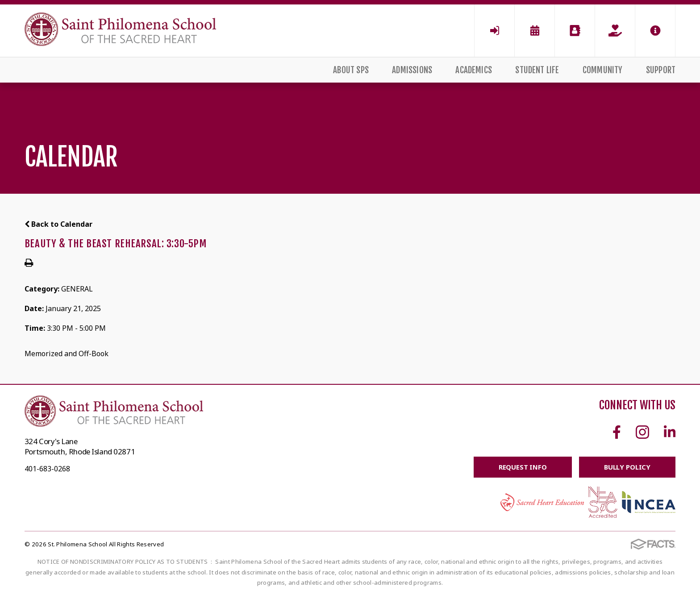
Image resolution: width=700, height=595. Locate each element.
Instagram (642, 432)
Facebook (617, 432)
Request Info (522, 467)
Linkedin (670, 432)
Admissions (412, 70)
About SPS (351, 70)
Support (661, 70)
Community (603, 70)
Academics (474, 70)
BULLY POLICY (627, 467)
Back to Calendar (58, 224)
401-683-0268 (47, 469)
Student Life (537, 70)
